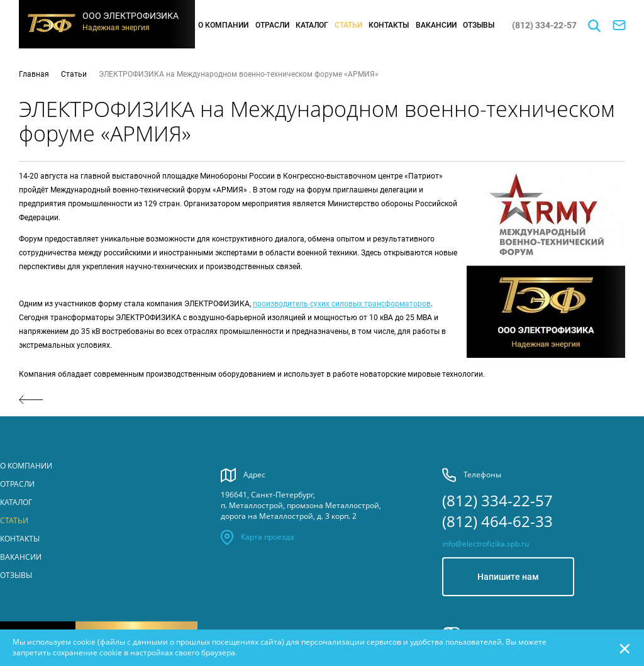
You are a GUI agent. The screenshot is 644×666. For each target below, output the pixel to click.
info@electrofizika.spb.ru (486, 544)
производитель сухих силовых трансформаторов (342, 304)
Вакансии (436, 25)
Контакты (389, 25)
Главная (34, 74)
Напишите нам (508, 577)
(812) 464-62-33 (497, 521)
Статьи (348, 25)
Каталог (312, 25)
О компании (223, 25)
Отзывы (479, 25)
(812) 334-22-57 (544, 25)
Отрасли (272, 25)
